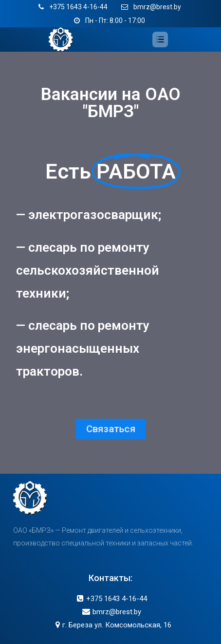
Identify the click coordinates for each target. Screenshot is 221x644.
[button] (110, 427)
